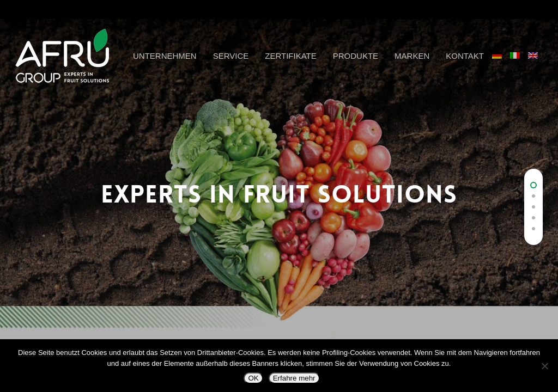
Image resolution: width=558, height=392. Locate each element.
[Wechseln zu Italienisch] (519, 62)
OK (253, 378)
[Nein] (544, 366)
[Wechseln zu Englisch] (537, 62)
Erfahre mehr (294, 378)
